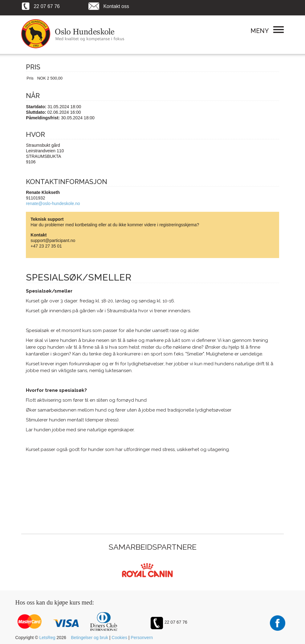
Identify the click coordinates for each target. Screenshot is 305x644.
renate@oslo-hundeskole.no (53, 203)
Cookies (119, 638)
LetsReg (47, 638)
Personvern (142, 638)
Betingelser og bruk (89, 638)
